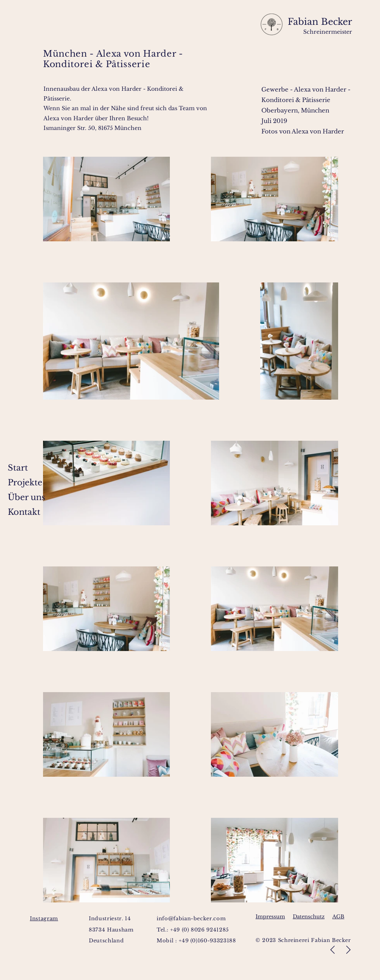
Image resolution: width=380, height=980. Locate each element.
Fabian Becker (319, 22)
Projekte (25, 483)
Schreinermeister (328, 32)
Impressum (270, 917)
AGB (338, 917)
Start (18, 468)
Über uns (27, 497)
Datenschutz (309, 917)
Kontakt (24, 512)
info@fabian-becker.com (191, 919)
